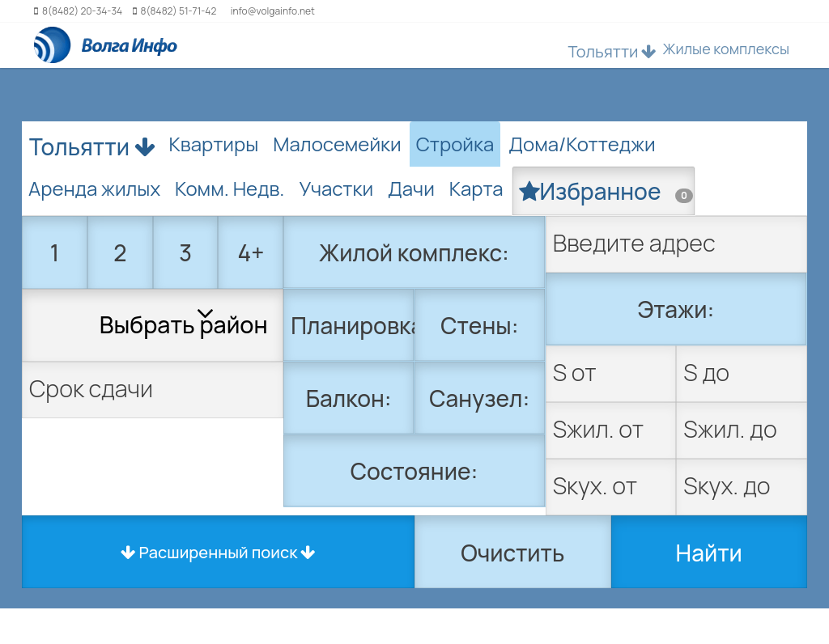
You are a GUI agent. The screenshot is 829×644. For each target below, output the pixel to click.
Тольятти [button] (612, 51)
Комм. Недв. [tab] (230, 188)
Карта (476, 188)
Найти (709, 553)
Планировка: (353, 325)
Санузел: (479, 398)
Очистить (512, 553)
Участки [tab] (336, 188)
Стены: (479, 325)
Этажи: (676, 309)
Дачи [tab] (411, 188)
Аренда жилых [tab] (94, 188)
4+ (251, 252)
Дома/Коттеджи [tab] (582, 144)
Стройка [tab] (455, 144)
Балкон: (349, 398)
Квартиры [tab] (214, 144)
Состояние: (414, 471)
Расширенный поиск (219, 552)
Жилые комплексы (726, 49)
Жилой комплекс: (414, 252)
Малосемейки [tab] (337, 144)
